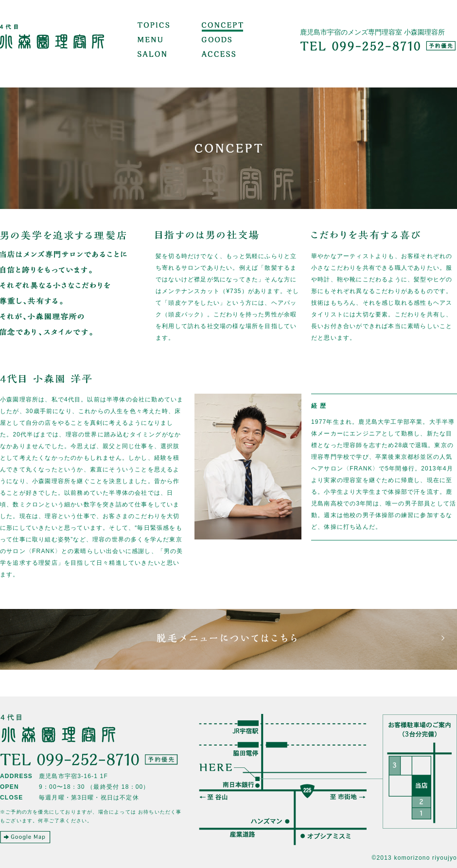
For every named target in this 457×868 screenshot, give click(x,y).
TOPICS (153, 27)
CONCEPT (222, 27)
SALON (152, 56)
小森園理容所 (53, 44)
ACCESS (219, 56)
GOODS (217, 41)
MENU (150, 41)
